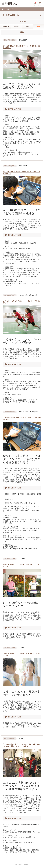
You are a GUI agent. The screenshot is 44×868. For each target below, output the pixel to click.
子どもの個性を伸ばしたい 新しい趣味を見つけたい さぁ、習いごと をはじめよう (22, 745)
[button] (6, 65)
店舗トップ (6, 27)
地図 (28, 27)
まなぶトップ (8, 9)
